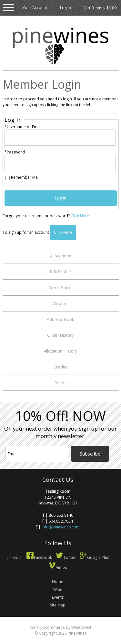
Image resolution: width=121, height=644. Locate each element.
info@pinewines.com (61, 527)
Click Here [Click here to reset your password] (80, 216)
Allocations (61, 256)
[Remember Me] (8, 178)
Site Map (58, 605)
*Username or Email (23, 127)
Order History (60, 335)
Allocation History (60, 351)
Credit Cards (60, 288)
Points (61, 383)
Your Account (35, 8)
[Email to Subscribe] (37, 454)
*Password (15, 152)
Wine (58, 589)
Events (58, 597)
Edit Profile (60, 272)
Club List (61, 303)
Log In (66, 8)
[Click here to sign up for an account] (63, 232)
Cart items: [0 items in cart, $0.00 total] (100, 8)
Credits (60, 367)
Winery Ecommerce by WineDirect (60, 627)
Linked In (15, 557)
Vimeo (58, 567)
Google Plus (94, 557)
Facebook (39, 557)
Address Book (60, 319)
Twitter (66, 557)
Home (58, 582)
